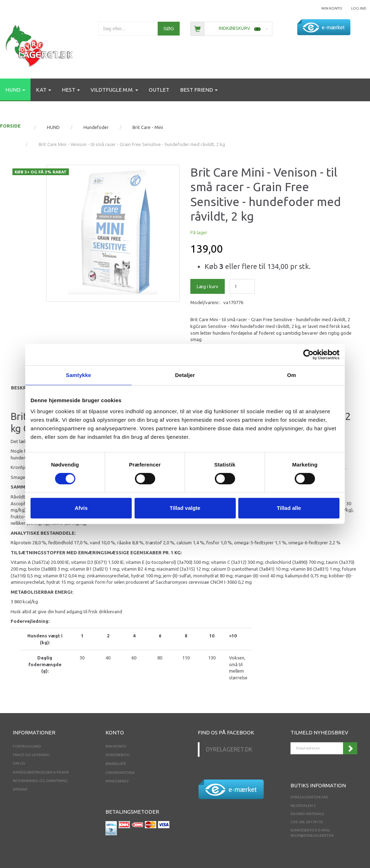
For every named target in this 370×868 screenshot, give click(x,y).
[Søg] (169, 29)
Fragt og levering (31, 755)
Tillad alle (289, 508)
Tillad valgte (185, 508)
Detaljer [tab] (185, 375)
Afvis (81, 508)
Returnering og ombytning (40, 781)
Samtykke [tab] (79, 375)
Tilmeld (350, 748)
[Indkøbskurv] (231, 28)
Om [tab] (291, 375)
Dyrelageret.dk (229, 749)
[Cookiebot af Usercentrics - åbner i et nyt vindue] (308, 355)
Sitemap (20, 789)
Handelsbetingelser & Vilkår (41, 772)
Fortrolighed (27, 746)
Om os (19, 763)
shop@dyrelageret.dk (312, 835)
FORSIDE (10, 126)
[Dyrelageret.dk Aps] (41, 45)
